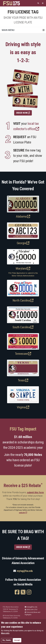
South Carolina (23, 327)
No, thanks (7, 641)
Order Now (23, 113)
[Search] (38, 3)
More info (5, 634)
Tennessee (23, 354)
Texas (23, 380)
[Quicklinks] (43, 3)
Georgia (23, 243)
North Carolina (23, 300)
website (23, 513)
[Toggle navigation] (44, 30)
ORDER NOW (23, 547)
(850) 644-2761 (31, 610)
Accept (17, 641)
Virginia (23, 407)
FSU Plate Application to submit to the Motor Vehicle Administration (23, 274)
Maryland (23, 268)
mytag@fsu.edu (25, 571)
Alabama (23, 216)
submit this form (35, 492)
